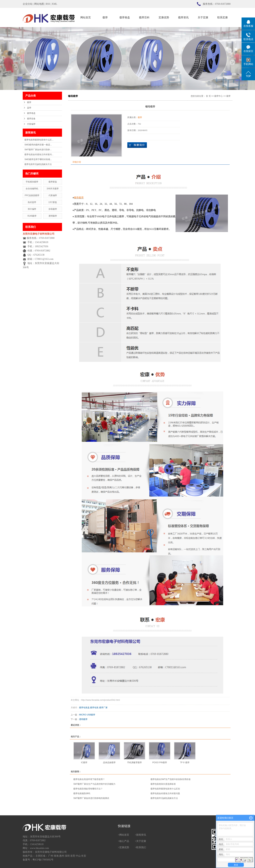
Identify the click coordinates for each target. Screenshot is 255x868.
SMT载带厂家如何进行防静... (38, 150)
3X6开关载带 (53, 189)
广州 (51, 856)
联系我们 (141, 847)
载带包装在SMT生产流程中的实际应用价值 (171, 779)
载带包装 (94, 708)
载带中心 (218, 96)
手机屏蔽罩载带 (134, 762)
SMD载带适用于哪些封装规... (38, 159)
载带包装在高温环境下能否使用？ (89, 779)
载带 (105, 17)
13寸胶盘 (53, 202)
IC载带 (84, 762)
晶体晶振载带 (109, 762)
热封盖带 (32, 202)
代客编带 (31, 124)
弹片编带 (32, 209)
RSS (48, 4)
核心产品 (124, 841)
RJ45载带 (32, 216)
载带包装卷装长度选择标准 (163, 784)
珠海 (56, 856)
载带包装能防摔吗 (82, 793)
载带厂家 (103, 708)
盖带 (29, 108)
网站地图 (39, 4)
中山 (78, 856)
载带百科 (144, 17)
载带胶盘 (53, 182)
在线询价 (137, 145)
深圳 (67, 856)
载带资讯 (183, 17)
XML (54, 4)
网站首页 (86, 17)
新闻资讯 (141, 835)
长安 (84, 856)
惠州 (62, 856)
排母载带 (53, 209)
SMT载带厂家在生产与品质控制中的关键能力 (94, 784)
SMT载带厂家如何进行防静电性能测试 (91, 798)
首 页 (208, 96)
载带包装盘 (84, 708)
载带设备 (31, 119)
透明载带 (53, 216)
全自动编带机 (32, 189)
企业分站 (28, 4)
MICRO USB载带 (87, 715)
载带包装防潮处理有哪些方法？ (88, 789)
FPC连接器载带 (32, 195)
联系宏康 (223, 17)
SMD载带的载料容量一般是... (38, 145)
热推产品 (28, 856)
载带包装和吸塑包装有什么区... (39, 140)
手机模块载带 (32, 182)
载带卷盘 (125, 17)
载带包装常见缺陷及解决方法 (38, 164)
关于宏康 (203, 17)
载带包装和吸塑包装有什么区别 (165, 789)
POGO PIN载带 (160, 762)
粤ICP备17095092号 (43, 860)
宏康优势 (164, 17)
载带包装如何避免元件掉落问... (39, 154)
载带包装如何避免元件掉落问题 (165, 793)
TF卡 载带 (185, 762)
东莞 (73, 856)
